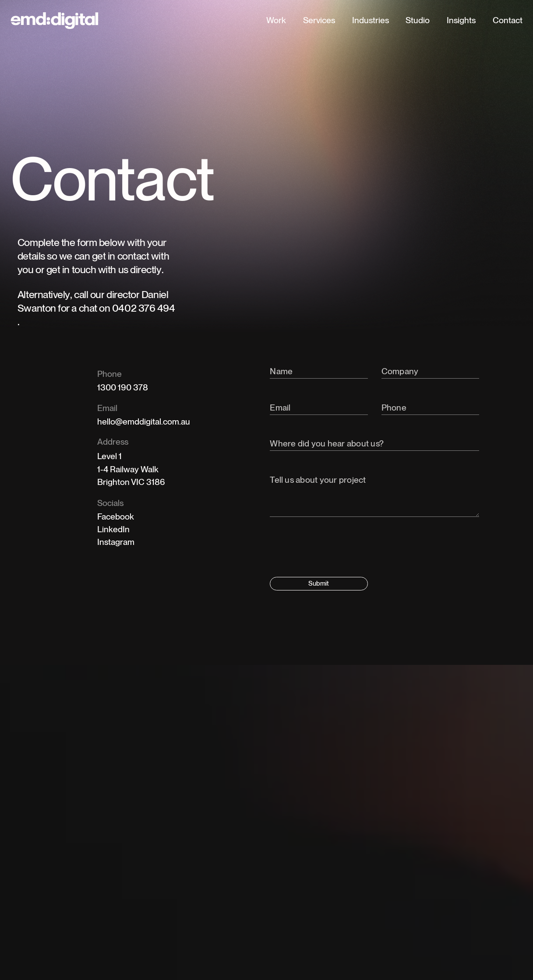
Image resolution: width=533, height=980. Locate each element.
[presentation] (336, 549)
